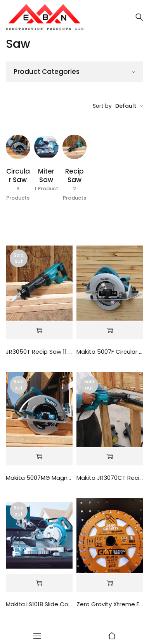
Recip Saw (74, 175)
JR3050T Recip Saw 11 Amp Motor (39, 352)
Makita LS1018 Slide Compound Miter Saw (39, 604)
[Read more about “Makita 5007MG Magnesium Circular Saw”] (39, 457)
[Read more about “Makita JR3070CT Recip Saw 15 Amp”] (110, 457)
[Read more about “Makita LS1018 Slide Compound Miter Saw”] (39, 583)
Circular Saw (18, 175)
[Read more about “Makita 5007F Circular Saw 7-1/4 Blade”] (110, 331)
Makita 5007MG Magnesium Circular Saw (39, 478)
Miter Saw (46, 175)
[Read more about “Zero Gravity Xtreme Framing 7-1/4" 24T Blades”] (110, 583)
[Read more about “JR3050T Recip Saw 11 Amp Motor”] (39, 331)
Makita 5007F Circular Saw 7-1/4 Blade (110, 352)
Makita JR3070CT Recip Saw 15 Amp (110, 478)
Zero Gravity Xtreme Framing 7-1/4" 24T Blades (110, 604)
